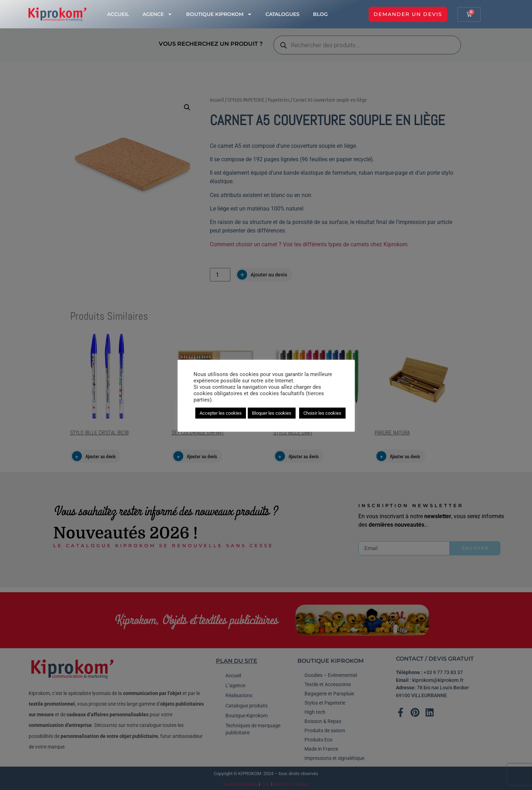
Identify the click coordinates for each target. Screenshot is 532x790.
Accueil (118, 14)
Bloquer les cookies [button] (272, 413)
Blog (320, 14)
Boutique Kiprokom (219, 14)
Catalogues (282, 14)
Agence (157, 14)
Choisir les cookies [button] (322, 413)
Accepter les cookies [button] (221, 413)
